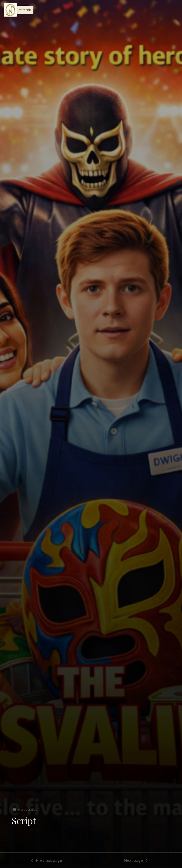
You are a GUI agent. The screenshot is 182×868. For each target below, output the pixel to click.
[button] (24, 10)
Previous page (45, 860)
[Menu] (10, 10)
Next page (137, 860)
